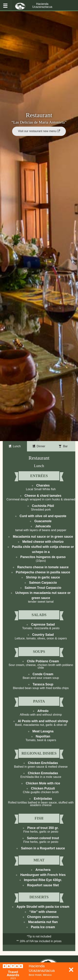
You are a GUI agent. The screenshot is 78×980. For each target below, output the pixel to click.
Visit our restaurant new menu (39, 131)
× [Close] (71, 969)
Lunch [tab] (15, 446)
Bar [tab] (63, 446)
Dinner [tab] (39, 446)
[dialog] (39, 971)
